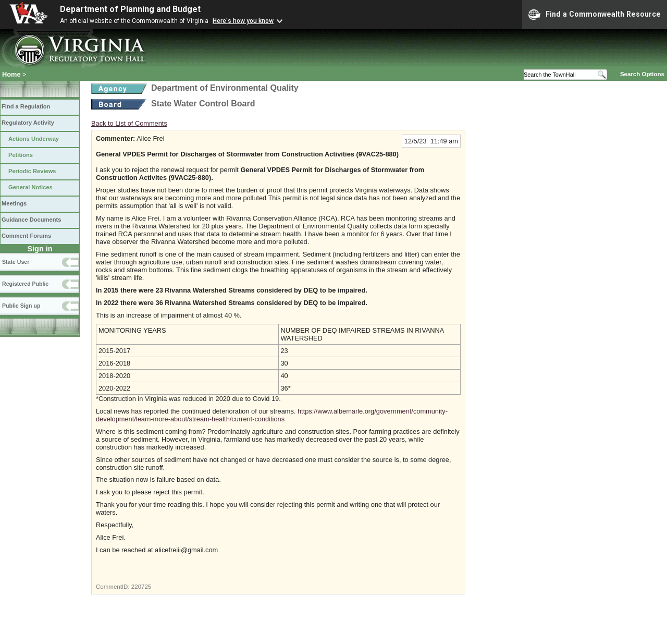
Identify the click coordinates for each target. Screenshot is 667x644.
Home (11, 74)
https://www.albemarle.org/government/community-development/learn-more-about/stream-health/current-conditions (272, 415)
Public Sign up (21, 306)
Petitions (21, 155)
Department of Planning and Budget (130, 9)
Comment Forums (26, 236)
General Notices (30, 187)
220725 (141, 587)
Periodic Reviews (32, 171)
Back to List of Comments (129, 123)
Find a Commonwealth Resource (595, 15)
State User (16, 262)
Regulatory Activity (28, 123)
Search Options (642, 74)
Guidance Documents (31, 220)
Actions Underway (34, 139)
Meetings (14, 203)
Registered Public (25, 284)
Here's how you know (243, 21)
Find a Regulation (26, 106)
